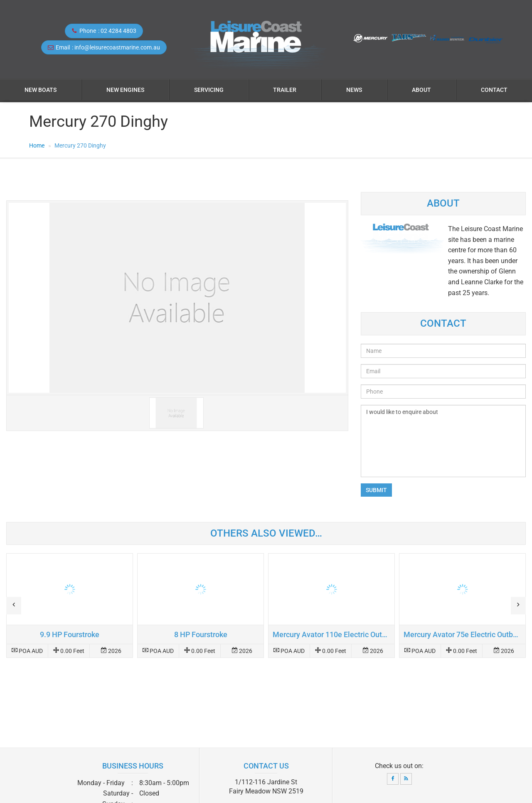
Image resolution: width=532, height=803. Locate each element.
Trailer (285, 90)
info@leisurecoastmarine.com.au (117, 47)
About (421, 90)
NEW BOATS (41, 90)
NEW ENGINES (125, 90)
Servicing (209, 90)
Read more (70, 606)
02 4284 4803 (118, 31)
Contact (494, 90)
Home (37, 145)
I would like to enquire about (443, 441)
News (354, 90)
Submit (376, 490)
